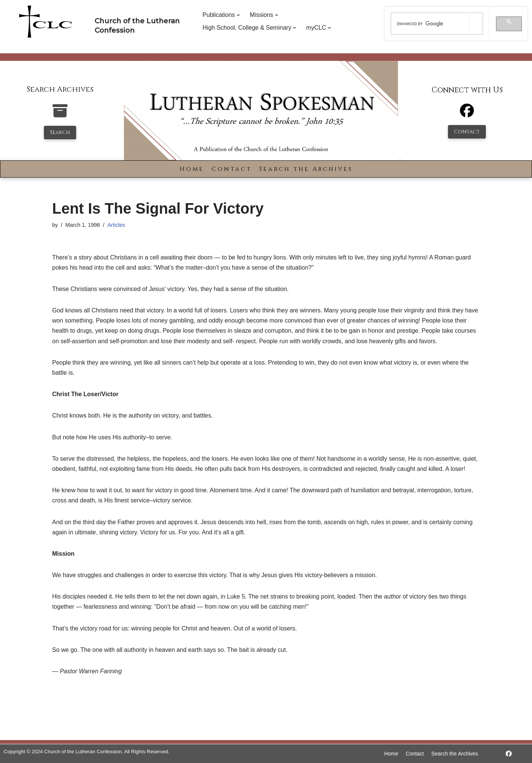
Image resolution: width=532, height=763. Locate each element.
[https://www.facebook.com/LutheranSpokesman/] (509, 754)
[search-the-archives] (60, 115)
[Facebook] (467, 114)
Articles (116, 225)
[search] (430, 24)
